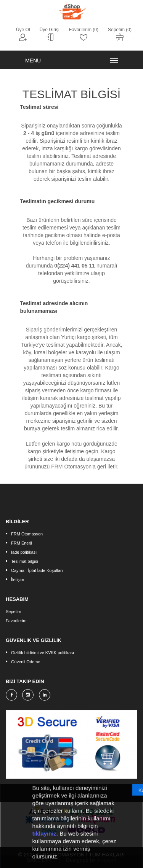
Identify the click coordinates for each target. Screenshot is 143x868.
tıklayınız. (45, 837)
